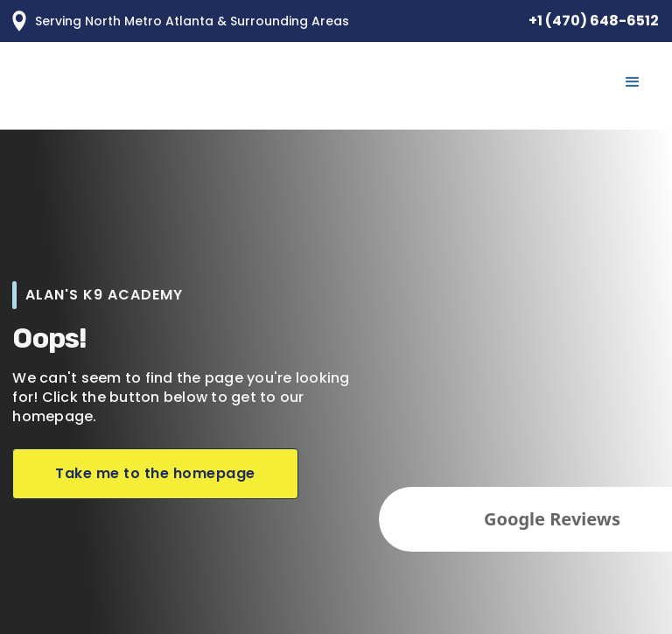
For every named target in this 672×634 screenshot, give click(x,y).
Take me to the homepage (155, 473)
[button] (633, 82)
